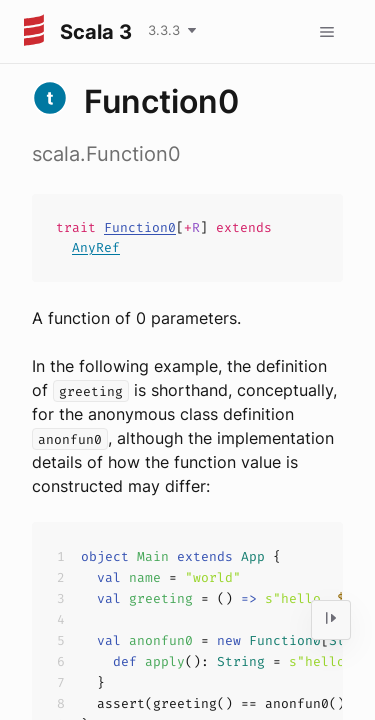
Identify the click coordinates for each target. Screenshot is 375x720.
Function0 (140, 227)
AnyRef (96, 247)
